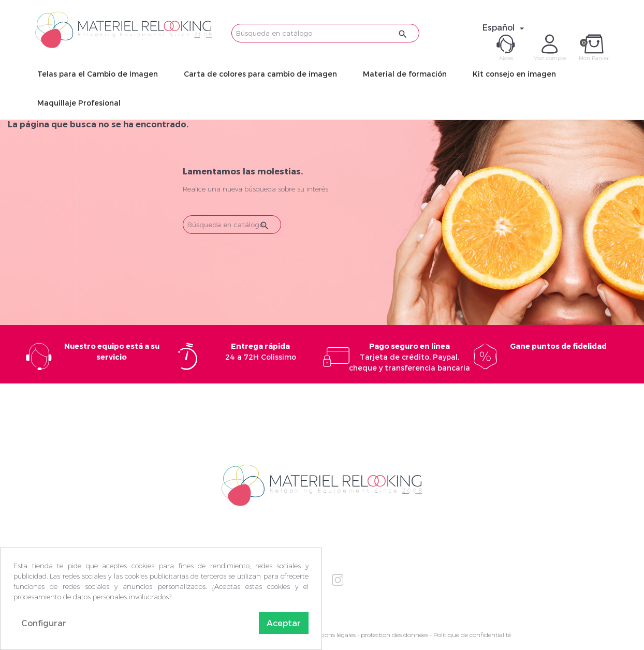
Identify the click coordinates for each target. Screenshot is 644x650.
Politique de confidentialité (472, 635)
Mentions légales (332, 635)
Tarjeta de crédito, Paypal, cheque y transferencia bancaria (409, 357)
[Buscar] (325, 33)
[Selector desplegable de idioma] (505, 27)
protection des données (394, 635)
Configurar (44, 623)
